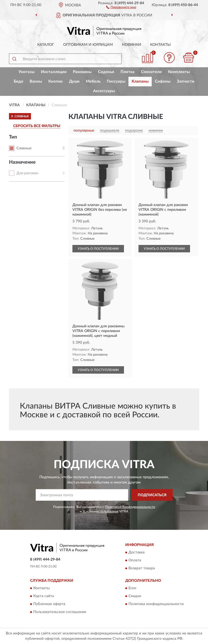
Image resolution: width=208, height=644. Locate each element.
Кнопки (56, 81)
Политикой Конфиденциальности (130, 507)
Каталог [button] (46, 45)
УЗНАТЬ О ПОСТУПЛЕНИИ (98, 249)
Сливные (24, 148)
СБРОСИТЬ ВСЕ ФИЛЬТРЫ (37, 126)
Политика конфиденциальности (156, 604)
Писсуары (116, 81)
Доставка (137, 552)
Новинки (131, 45)
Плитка (128, 72)
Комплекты (179, 72)
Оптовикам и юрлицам (88, 45)
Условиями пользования (100, 511)
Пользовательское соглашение (60, 612)
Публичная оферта (49, 604)
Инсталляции (54, 72)
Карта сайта (44, 596)
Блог (133, 588)
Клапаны (140, 81)
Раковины (82, 72)
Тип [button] (13, 137)
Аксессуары (104, 91)
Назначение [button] (22, 162)
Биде (19, 81)
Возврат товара (142, 568)
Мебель (93, 81)
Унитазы (27, 72)
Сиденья (106, 72)
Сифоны (163, 81)
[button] (121, 7)
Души (74, 81)
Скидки (135, 596)
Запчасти (186, 81)
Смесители (151, 72)
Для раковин (27, 173)
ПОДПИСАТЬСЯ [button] (152, 495)
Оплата (135, 560)
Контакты (160, 45)
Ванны (36, 81)
